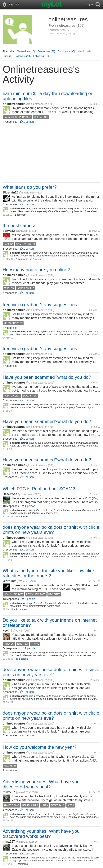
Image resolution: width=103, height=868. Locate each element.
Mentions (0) (84, 51)
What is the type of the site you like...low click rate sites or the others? (49, 573)
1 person (29, 122)
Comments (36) (66, 51)
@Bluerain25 (27, 193)
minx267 (9, 792)
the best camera (19, 225)
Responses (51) (46, 51)
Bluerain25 (11, 192)
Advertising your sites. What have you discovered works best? (41, 784)
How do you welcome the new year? (40, 747)
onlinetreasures (14, 104)
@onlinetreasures (37, 104)
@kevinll (18, 631)
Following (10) (41, 56)
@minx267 (22, 792)
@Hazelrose (25, 494)
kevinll (7, 631)
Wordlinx (9, 581)
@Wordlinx (23, 581)
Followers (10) (23, 56)
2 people (30, 599)
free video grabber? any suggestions (40, 305)
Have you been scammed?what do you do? (47, 377)
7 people (30, 648)
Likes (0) (7, 56)
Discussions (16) (26, 51)
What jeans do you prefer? (30, 187)
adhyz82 (9, 231)
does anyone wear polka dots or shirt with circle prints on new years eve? (51, 530)
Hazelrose (10, 494)
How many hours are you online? (36, 270)
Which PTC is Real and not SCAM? (39, 489)
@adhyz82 (22, 231)
